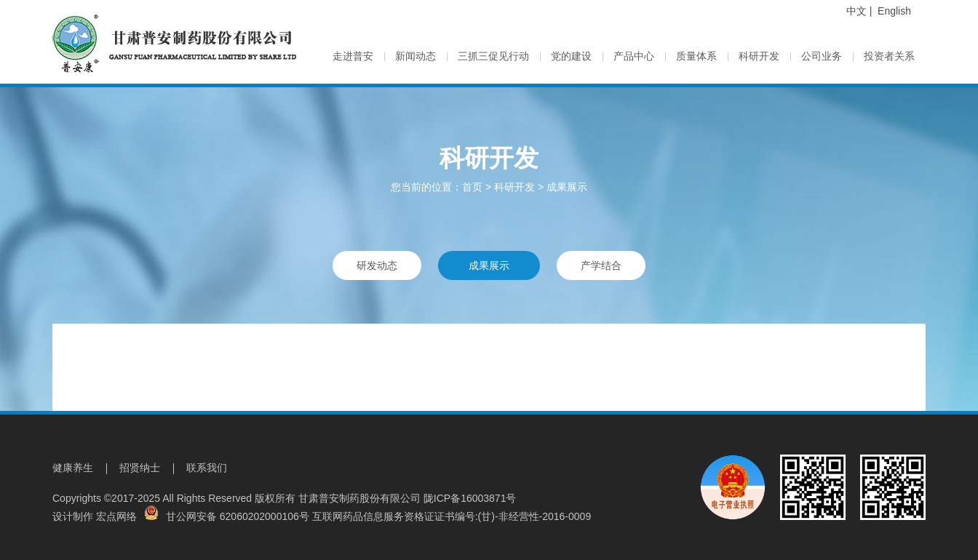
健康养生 (73, 468)
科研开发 (514, 187)
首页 (472, 187)
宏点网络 (116, 516)
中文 (856, 11)
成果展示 (567, 187)
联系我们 (207, 468)
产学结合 (601, 265)
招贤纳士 (140, 468)
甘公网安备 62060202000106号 (227, 516)
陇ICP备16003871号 (470, 498)
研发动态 (377, 265)
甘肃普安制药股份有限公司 (359, 498)
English (894, 11)
